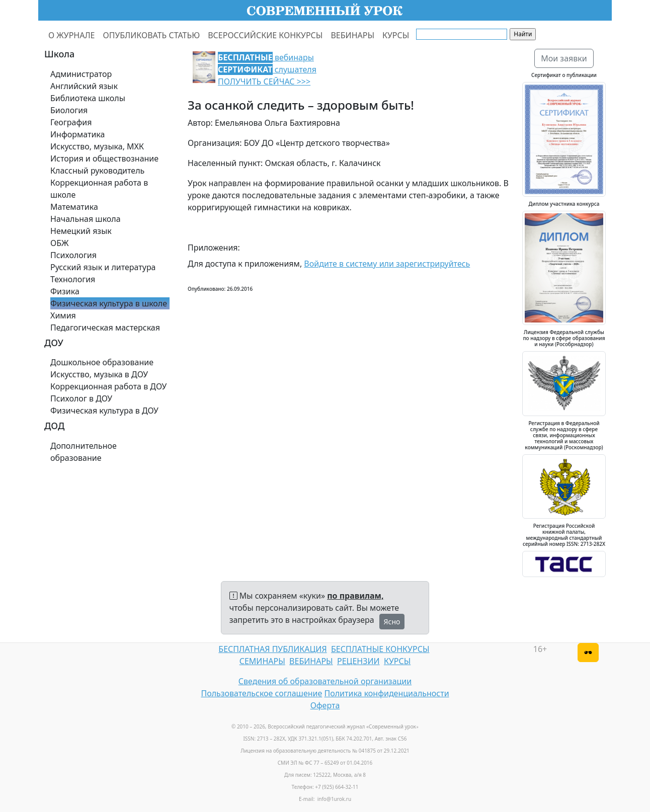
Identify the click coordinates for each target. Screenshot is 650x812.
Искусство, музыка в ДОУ (99, 374)
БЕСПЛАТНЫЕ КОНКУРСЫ (380, 649)
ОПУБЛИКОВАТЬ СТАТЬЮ (152, 35)
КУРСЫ (396, 35)
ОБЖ (59, 243)
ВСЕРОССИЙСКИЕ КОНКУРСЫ (265, 35)
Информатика (77, 134)
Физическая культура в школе (109, 303)
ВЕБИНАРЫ (352, 35)
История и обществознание (104, 158)
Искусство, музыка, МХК (97, 146)
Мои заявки (564, 58)
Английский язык (84, 86)
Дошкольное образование (102, 362)
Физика (65, 291)
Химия (63, 315)
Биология (69, 110)
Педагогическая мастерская (105, 328)
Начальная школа (86, 219)
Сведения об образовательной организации (325, 681)
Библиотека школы (88, 98)
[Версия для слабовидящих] (588, 653)
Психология (73, 255)
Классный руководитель (97, 171)
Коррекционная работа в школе (99, 189)
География (71, 122)
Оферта (325, 705)
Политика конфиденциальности (387, 693)
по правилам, (355, 596)
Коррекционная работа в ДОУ (108, 386)
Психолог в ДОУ (81, 398)
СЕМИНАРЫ (262, 661)
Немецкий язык (81, 231)
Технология (73, 279)
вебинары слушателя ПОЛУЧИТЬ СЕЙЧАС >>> (267, 69)
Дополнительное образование (84, 452)
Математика (74, 207)
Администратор (81, 74)
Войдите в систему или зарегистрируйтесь (387, 264)
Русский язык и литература (103, 267)
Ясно (392, 622)
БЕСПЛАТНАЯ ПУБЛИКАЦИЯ (272, 649)
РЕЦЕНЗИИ (358, 661)
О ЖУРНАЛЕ (72, 35)
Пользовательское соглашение (261, 693)
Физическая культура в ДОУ (104, 411)
